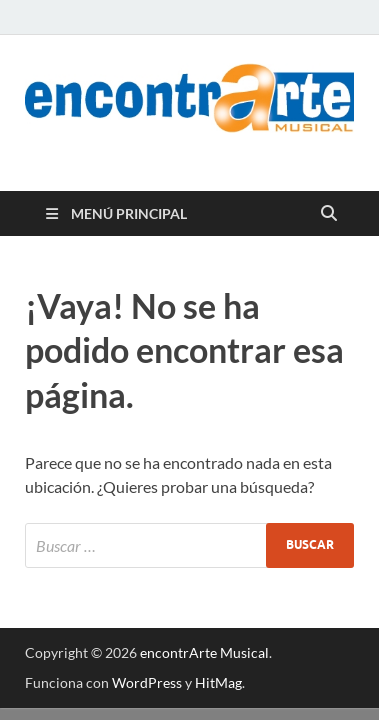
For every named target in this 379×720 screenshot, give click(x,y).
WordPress (147, 682)
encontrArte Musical (204, 652)
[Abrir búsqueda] (329, 214)
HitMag (218, 682)
